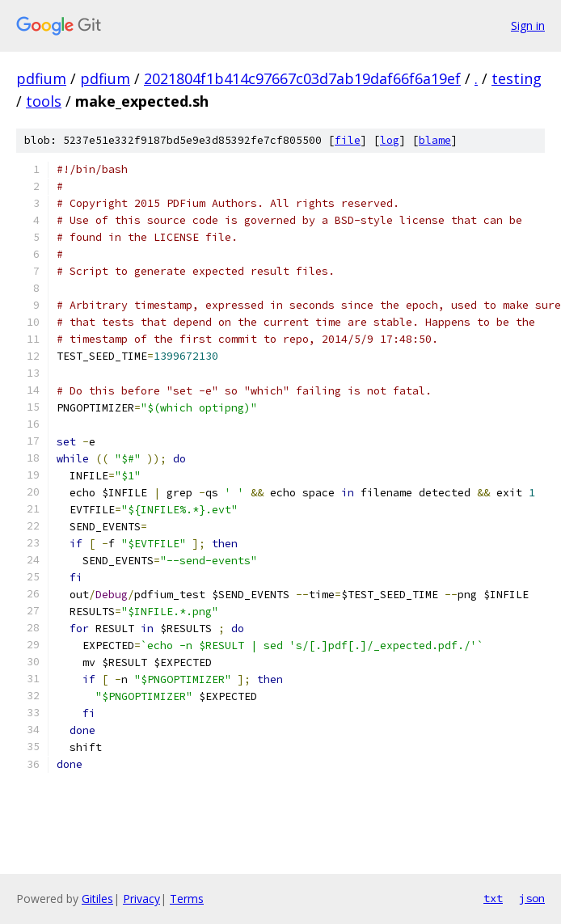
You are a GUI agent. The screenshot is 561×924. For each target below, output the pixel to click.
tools (44, 101)
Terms (187, 899)
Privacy (141, 899)
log (390, 140)
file (348, 140)
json (532, 898)
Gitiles (97, 899)
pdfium (41, 78)
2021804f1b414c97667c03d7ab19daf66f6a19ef (302, 78)
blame (435, 140)
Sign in (528, 25)
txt (493, 898)
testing (517, 78)
